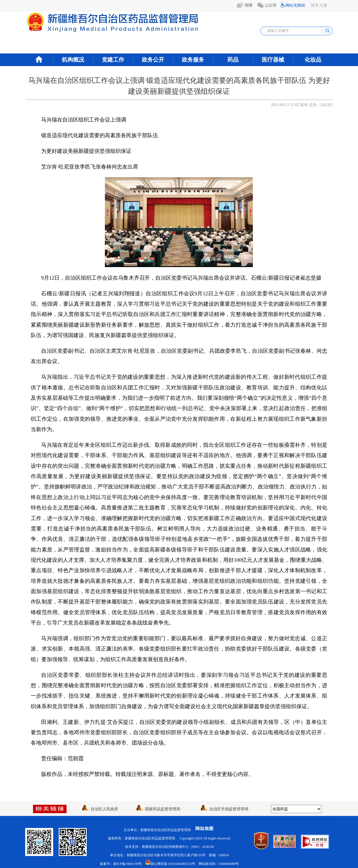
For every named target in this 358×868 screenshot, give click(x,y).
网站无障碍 (295, 5)
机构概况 (73, 60)
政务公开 (153, 60)
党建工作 (113, 60)
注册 (323, 5)
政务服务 (193, 60)
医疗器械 (273, 60)
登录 (315, 5)
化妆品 (313, 60)
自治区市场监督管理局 (225, 809)
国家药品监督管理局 (158, 809)
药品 (233, 60)
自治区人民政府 (100, 809)
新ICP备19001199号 (128, 864)
